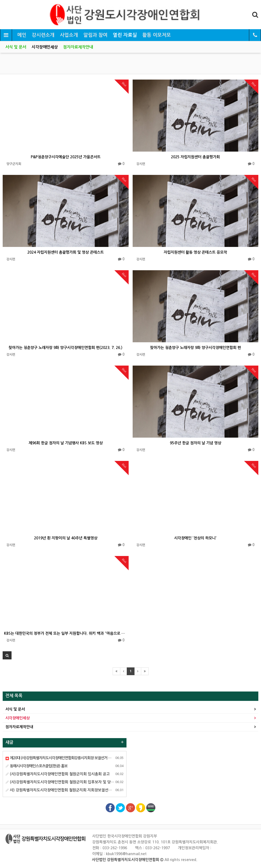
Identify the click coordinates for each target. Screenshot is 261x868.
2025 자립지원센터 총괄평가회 (195, 157)
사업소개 (69, 35)
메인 (22, 35)
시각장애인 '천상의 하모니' (195, 538)
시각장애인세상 (45, 47)
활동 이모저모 (157, 35)
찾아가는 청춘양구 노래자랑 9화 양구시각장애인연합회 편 (195, 348)
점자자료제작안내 (78, 47)
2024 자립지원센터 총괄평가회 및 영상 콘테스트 (66, 252)
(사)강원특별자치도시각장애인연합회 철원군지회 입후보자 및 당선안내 (63, 782)
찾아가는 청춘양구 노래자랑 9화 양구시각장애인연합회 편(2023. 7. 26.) (66, 348)
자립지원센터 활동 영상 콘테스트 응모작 (195, 252)
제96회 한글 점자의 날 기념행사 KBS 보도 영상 (66, 443)
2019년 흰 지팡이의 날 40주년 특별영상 (66, 538)
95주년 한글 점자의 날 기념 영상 (195, 443)
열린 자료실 (125, 35)
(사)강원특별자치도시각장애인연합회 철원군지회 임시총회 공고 (58, 774)
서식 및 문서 (16, 47)
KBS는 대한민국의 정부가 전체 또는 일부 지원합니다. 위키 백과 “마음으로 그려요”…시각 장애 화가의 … (66, 633)
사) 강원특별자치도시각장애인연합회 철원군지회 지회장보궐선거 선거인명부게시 (71, 790)
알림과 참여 (95, 35)
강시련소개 (43, 35)
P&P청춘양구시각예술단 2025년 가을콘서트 (66, 157)
